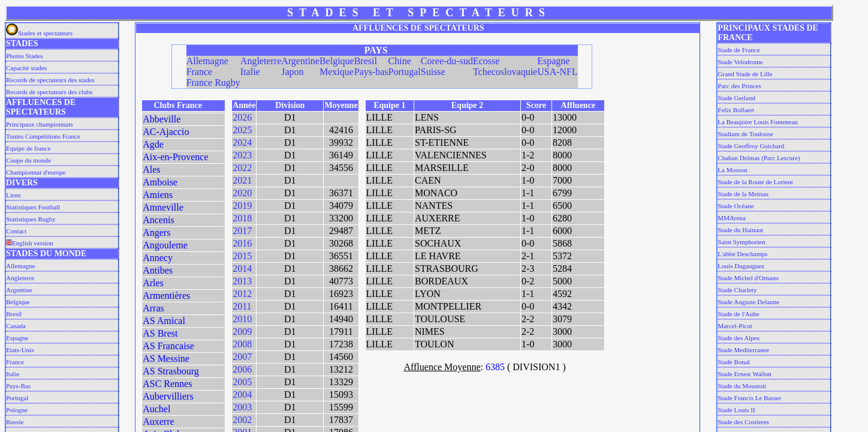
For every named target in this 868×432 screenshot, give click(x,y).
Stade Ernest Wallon (744, 374)
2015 (242, 256)
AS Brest (160, 333)
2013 (242, 281)
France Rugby (213, 82)
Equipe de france (28, 148)
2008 (242, 344)
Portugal (17, 398)
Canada (16, 326)
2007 (242, 357)
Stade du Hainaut (740, 230)
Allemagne (20, 266)
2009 (242, 331)
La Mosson (732, 170)
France (15, 362)
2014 (242, 268)
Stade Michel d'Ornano (748, 278)
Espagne (17, 338)
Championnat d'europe (36, 172)
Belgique (18, 302)
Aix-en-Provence (175, 157)
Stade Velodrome (740, 62)
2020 (242, 193)
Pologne (17, 410)
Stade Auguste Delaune (748, 302)
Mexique (337, 72)
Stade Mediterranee (743, 350)
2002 (242, 420)
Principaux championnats (40, 124)
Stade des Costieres (743, 422)
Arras (153, 308)
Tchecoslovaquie (505, 72)
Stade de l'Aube (738, 314)
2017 (242, 231)
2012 (242, 294)
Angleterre (20, 278)
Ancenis (158, 220)
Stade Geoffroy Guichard (751, 146)
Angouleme (165, 245)
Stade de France (739, 50)
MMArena (731, 218)
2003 (242, 407)
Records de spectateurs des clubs (49, 92)
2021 (242, 180)
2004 (242, 394)
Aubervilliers (168, 396)
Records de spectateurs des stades (50, 80)
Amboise (160, 182)
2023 (242, 155)
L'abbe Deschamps (742, 254)
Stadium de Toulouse (745, 134)
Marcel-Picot (735, 326)
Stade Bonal (733, 362)
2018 (242, 218)
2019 (242, 205)
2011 (242, 306)
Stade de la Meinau (743, 194)
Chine (400, 61)
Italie (13, 374)
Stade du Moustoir (742, 386)
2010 (242, 319)
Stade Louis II (736, 410)
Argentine (19, 290)
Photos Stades (24, 56)
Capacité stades (26, 68)
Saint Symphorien (741, 242)
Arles (153, 283)
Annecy (158, 258)
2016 (242, 243)
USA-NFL (557, 72)
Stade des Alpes (739, 338)
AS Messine (166, 358)
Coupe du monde (28, 160)
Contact (16, 231)
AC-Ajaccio (166, 132)
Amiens (158, 195)
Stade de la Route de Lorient (755, 182)
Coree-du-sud (447, 61)
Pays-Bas (18, 386)
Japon (292, 72)
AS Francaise (168, 346)
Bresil (14, 314)
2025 (242, 130)
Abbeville (162, 119)
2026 (242, 117)
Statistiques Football (33, 207)
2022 (242, 168)
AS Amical (164, 321)
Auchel (156, 409)
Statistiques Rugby (31, 219)
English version (30, 243)
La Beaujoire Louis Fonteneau (758, 122)
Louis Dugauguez (741, 266)
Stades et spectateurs (39, 33)
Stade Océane (736, 206)
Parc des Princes (739, 86)
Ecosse (486, 61)
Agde (153, 144)
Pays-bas (371, 72)
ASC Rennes (167, 384)
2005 (242, 382)
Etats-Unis (20, 350)
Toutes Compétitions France (43, 136)
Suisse (433, 72)
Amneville (163, 207)
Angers (156, 232)
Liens (13, 195)
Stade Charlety (737, 290)
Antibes (158, 270)
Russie (15, 422)
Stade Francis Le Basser (749, 398)
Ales (151, 169)
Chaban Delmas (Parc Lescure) (759, 158)
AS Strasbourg (171, 371)
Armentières (166, 295)
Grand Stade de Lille (745, 74)
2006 (242, 369)
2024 (242, 142)
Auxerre (158, 421)
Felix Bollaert (736, 110)
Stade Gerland (736, 98)
